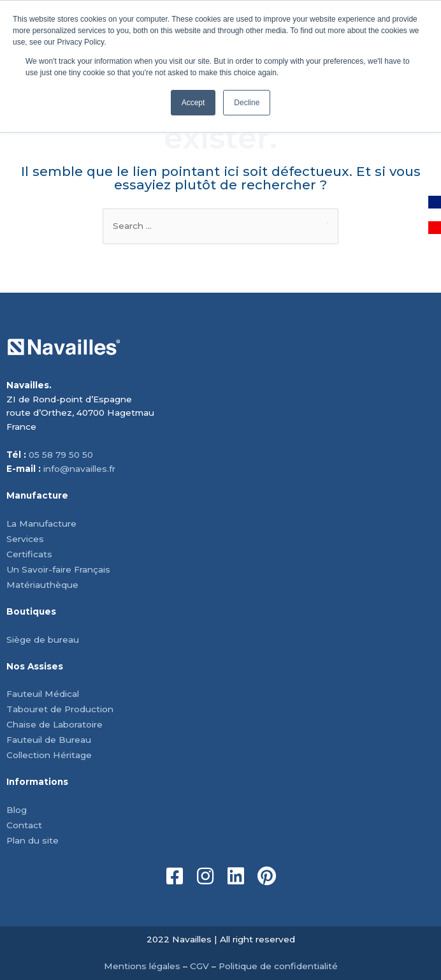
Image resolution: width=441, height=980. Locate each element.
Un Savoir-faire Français (58, 569)
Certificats (29, 554)
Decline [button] (247, 103)
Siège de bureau (43, 640)
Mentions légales (142, 966)
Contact (24, 825)
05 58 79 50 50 (61, 455)
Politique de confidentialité (278, 966)
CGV (199, 966)
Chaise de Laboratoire (54, 724)
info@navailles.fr (79, 469)
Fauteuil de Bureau (49, 740)
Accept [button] (193, 103)
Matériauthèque (42, 585)
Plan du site (33, 840)
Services (25, 539)
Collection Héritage (49, 755)
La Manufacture (41, 523)
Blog (17, 810)
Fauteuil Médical (43, 694)
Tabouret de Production (60, 709)
